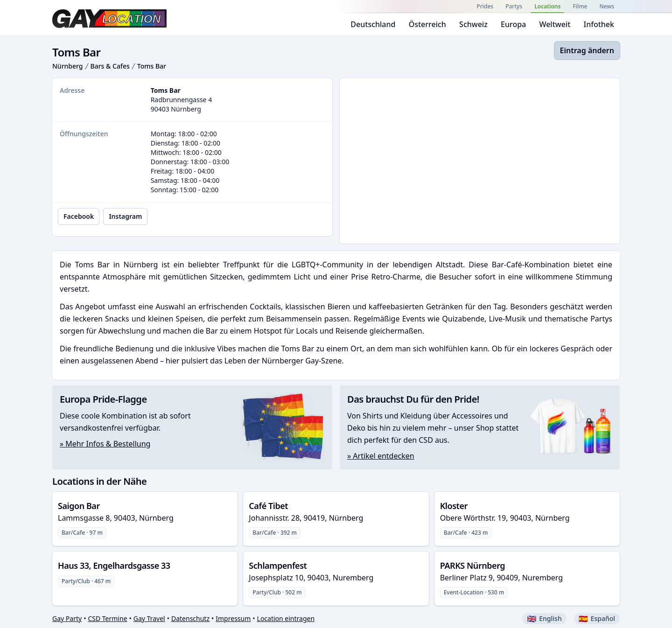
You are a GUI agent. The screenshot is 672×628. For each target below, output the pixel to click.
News (607, 6)
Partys (514, 6)
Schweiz (473, 24)
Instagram (125, 216)
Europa (513, 24)
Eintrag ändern (587, 50)
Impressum (233, 618)
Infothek (599, 24)
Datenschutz (190, 618)
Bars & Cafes (110, 66)
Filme (580, 6)
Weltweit (555, 24)
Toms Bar (152, 66)
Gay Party (67, 618)
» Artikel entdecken (381, 456)
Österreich (427, 24)
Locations (547, 6)
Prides (485, 6)
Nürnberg (68, 66)
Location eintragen (286, 618)
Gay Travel (149, 618)
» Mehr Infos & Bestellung (105, 444)
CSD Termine (107, 618)
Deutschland (373, 24)
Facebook (79, 216)
